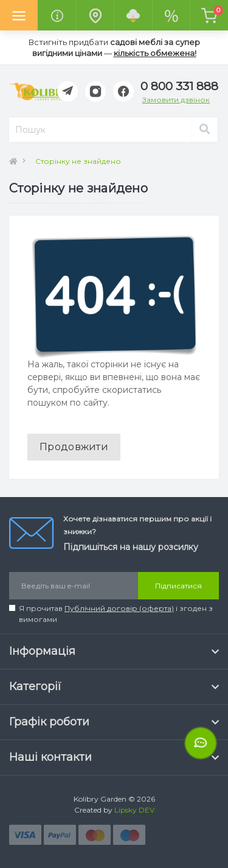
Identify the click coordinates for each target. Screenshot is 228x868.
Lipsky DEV (134, 810)
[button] (179, 87)
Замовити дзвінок (176, 100)
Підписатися (178, 586)
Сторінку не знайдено (78, 161)
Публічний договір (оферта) (119, 608)
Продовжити (74, 447)
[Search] (204, 130)
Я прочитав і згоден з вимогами (116, 614)
